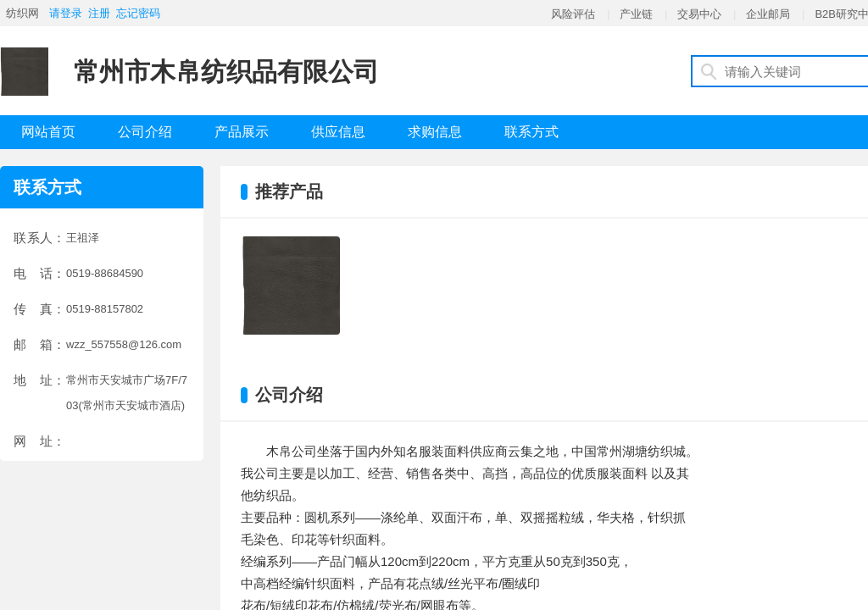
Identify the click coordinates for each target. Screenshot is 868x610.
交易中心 (699, 14)
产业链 (636, 14)
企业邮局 (768, 14)
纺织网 (22, 13)
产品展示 (242, 132)
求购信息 (435, 132)
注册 (99, 13)
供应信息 (338, 132)
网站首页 (48, 132)
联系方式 (531, 132)
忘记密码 (138, 13)
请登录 (66, 13)
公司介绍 (145, 132)
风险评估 (573, 14)
